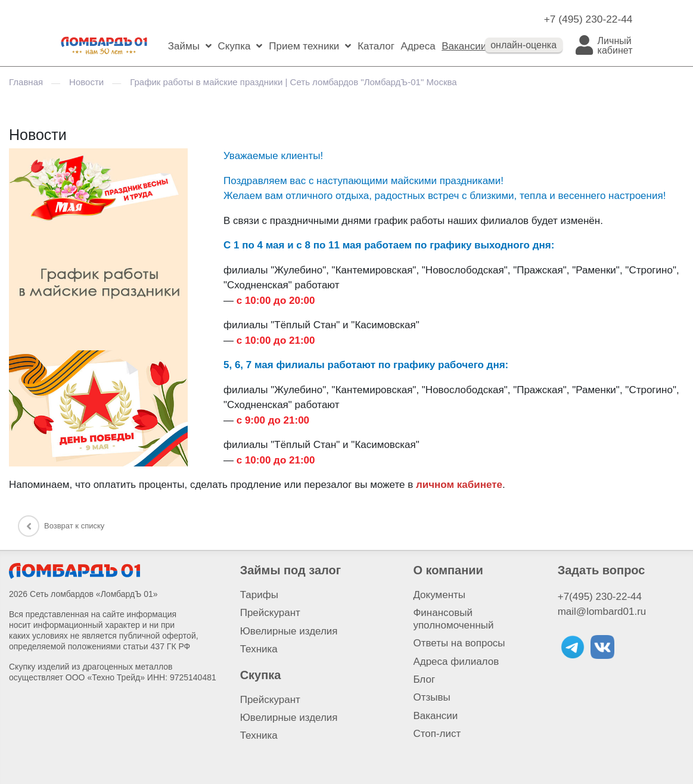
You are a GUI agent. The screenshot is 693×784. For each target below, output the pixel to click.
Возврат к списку (61, 526)
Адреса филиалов (456, 662)
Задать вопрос (602, 570)
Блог (424, 679)
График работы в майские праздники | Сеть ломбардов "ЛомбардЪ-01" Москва (293, 82)
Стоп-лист (437, 734)
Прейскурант (270, 613)
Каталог (376, 46)
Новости (86, 82)
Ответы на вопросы (459, 643)
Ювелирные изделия (289, 631)
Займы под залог (290, 570)
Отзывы (431, 697)
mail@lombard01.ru (602, 612)
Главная (26, 82)
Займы (184, 46)
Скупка (234, 46)
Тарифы (259, 595)
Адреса (418, 46)
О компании (448, 570)
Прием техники (304, 46)
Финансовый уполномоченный (453, 619)
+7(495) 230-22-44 (600, 597)
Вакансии (464, 46)
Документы (439, 595)
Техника (259, 649)
